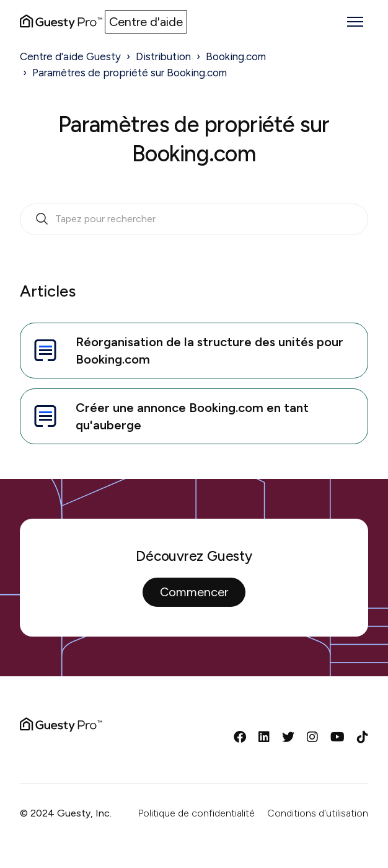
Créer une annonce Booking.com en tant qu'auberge (170, 416)
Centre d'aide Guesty (70, 56)
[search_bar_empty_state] (194, 220)
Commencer (194, 592)
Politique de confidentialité (196, 813)
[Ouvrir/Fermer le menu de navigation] (355, 22)
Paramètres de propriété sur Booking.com (130, 73)
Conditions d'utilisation (318, 813)
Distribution (163, 56)
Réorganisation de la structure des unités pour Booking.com (187, 351)
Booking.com (236, 56)
